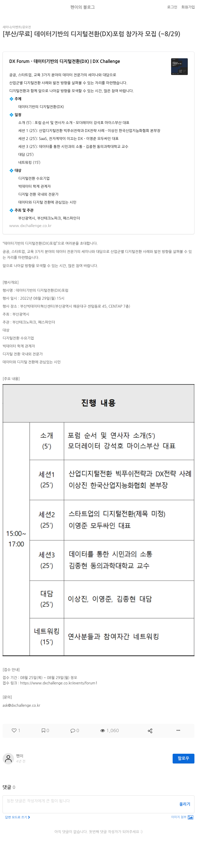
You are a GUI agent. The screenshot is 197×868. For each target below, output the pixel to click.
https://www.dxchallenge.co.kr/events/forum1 (59, 683)
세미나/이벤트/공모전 (17, 27)
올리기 (185, 804)
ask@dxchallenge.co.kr (21, 705)
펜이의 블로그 (83, 7)
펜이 (20, 756)
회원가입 (188, 7)
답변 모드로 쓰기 (18, 817)
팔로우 (184, 758)
